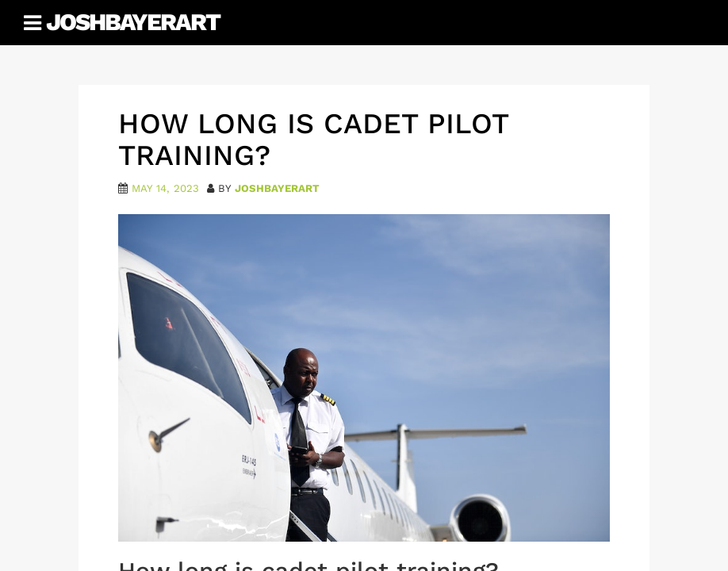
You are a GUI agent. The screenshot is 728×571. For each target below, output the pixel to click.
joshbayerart (277, 188)
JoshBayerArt (133, 22)
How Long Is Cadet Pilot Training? (313, 140)
